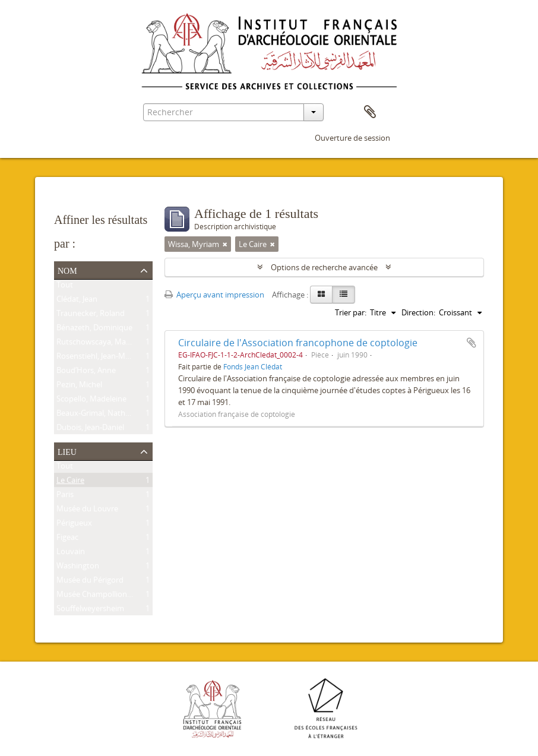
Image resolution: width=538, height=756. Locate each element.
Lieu (67, 451)
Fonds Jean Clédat (253, 366)
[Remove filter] (225, 244)
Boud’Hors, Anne (86, 372)
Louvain (71, 553)
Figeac (67, 539)
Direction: (418, 312)
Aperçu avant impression (214, 295)
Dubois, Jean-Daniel (90, 429)
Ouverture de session (352, 138)
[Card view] (321, 295)
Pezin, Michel (79, 387)
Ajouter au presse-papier (471, 343)
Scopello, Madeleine (91, 401)
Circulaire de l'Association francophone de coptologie (298, 343)
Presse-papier (370, 112)
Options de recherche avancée (324, 267)
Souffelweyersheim (90, 611)
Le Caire (70, 482)
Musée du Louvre (87, 511)
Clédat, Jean (77, 301)
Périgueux (74, 525)
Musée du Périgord (90, 582)
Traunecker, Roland (91, 315)
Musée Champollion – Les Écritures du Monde (137, 596)
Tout (65, 287)
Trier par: (351, 312)
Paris (65, 496)
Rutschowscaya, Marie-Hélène (109, 344)
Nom (67, 270)
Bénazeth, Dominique (94, 330)
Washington (78, 568)
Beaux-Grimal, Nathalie (97, 415)
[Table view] (344, 295)
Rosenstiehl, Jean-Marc (96, 358)
